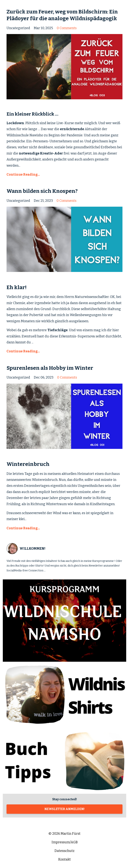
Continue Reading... (23, 174)
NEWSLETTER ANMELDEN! (64, 809)
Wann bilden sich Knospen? (42, 191)
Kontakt (64, 859)
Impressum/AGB (65, 842)
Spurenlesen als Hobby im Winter (50, 368)
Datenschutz (64, 851)
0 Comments (67, 28)
